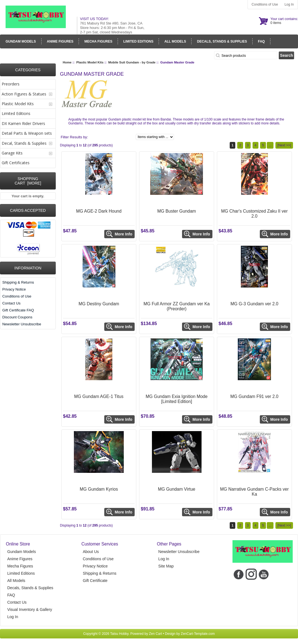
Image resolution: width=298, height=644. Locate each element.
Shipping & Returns (18, 282)
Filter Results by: (74, 137)
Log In (289, 4)
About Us (91, 552)
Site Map (166, 566)
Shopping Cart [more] (28, 181)
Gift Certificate (95, 581)
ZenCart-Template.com (198, 634)
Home (67, 62)
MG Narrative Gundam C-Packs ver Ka (254, 492)
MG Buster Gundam (177, 211)
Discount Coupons (17, 317)
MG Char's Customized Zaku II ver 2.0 (254, 214)
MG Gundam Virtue (177, 489)
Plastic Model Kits (90, 62)
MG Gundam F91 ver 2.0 (254, 396)
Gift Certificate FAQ (18, 310)
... (270, 145)
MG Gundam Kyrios (99, 489)
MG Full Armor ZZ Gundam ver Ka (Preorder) (177, 306)
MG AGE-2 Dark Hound (99, 211)
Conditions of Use (265, 4)
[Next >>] (284, 145)
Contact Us (11, 303)
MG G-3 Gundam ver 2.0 (255, 304)
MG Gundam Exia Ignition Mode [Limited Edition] (177, 399)
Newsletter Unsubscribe (22, 324)
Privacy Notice (14, 289)
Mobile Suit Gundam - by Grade (132, 62)
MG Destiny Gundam (99, 304)
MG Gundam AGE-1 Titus (99, 396)
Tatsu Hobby (119, 634)
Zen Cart (155, 634)
